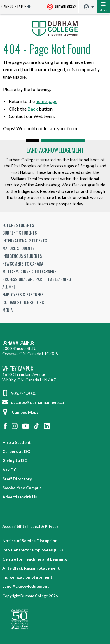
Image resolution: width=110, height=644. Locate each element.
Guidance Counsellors (23, 302)
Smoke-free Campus (22, 488)
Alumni (9, 287)
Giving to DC (15, 460)
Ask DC (9, 470)
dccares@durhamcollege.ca (33, 402)
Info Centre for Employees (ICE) (33, 550)
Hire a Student (17, 442)
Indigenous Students (22, 256)
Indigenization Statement (27, 577)
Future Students (18, 225)
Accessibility (14, 526)
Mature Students (19, 248)
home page (47, 101)
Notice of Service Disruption (30, 541)
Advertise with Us (20, 497)
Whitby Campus (18, 369)
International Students (25, 240)
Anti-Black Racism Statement (31, 568)
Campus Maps (20, 412)
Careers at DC (16, 451)
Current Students (20, 233)
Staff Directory (17, 479)
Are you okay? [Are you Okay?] (61, 7)
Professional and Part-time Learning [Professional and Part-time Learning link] (37, 279)
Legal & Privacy (44, 526)
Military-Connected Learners (29, 271)
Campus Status (14, 6)
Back (33, 109)
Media (7, 310)
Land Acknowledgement (55, 150)
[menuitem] (88, 7)
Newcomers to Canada (23, 263)
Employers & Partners (23, 294)
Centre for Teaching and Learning (35, 559)
